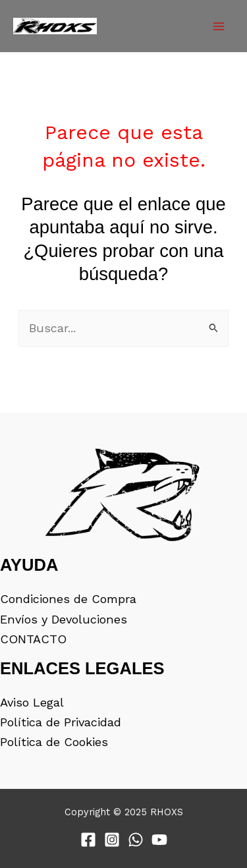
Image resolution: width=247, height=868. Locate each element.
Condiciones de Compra (68, 599)
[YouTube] (159, 840)
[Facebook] (88, 840)
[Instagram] (112, 840)
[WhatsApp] (136, 840)
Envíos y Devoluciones (64, 619)
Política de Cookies (54, 742)
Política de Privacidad (61, 722)
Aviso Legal (32, 702)
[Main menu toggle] (219, 26)
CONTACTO (33, 639)
